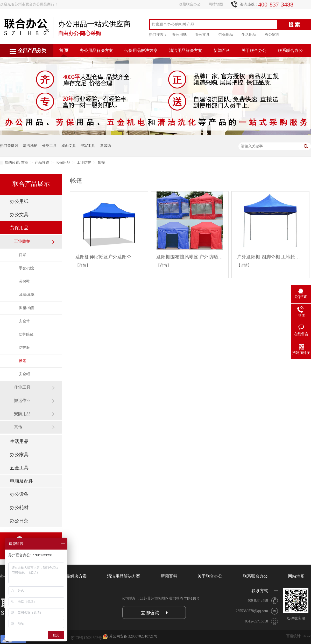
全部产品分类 (32, 51)
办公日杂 (19, 521)
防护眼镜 (26, 334)
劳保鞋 (24, 281)
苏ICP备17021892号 (86, 638)
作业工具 (22, 387)
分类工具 (49, 146)
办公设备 (19, 494)
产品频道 (43, 163)
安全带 (24, 321)
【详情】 (83, 265)
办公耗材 (19, 508)
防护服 (24, 348)
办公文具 (202, 35)
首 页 (64, 50)
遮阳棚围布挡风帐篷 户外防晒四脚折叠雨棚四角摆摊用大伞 (190, 257)
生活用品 (249, 35)
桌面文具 (69, 146)
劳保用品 (226, 35)
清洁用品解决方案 (186, 50)
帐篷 (101, 163)
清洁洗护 (30, 146)
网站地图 (216, 4)
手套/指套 (27, 268)
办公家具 (272, 35)
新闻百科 (222, 50)
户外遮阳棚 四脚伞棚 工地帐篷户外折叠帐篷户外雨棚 (270, 257)
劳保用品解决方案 (141, 50)
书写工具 (88, 146)
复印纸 (105, 146)
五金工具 (19, 468)
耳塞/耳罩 (27, 295)
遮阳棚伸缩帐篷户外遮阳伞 (103, 257)
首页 (25, 163)
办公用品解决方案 (96, 50)
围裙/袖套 (27, 308)
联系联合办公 (290, 50)
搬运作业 (22, 400)
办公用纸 (179, 35)
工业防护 (84, 163)
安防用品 (22, 414)
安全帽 (24, 374)
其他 (18, 427)
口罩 (23, 255)
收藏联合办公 (190, 4)
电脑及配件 (22, 481)
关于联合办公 (254, 50)
